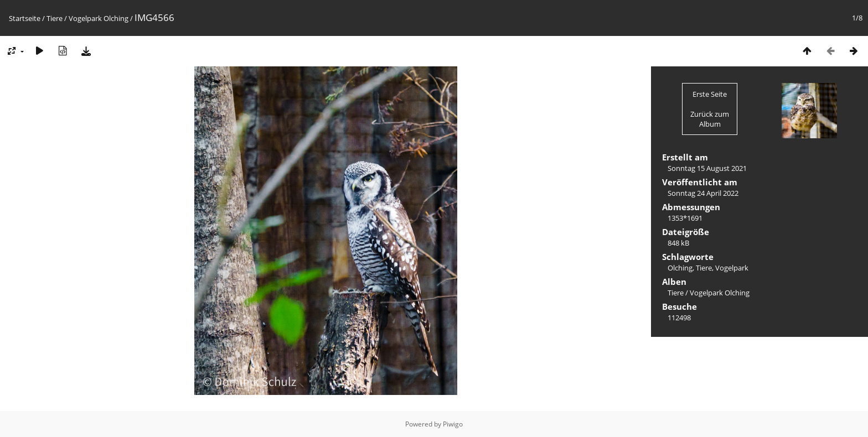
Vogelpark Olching (99, 18)
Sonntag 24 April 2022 (703, 193)
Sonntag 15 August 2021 (707, 168)
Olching (680, 268)
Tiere (55, 18)
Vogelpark (732, 268)
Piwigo (453, 424)
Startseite (25, 18)
